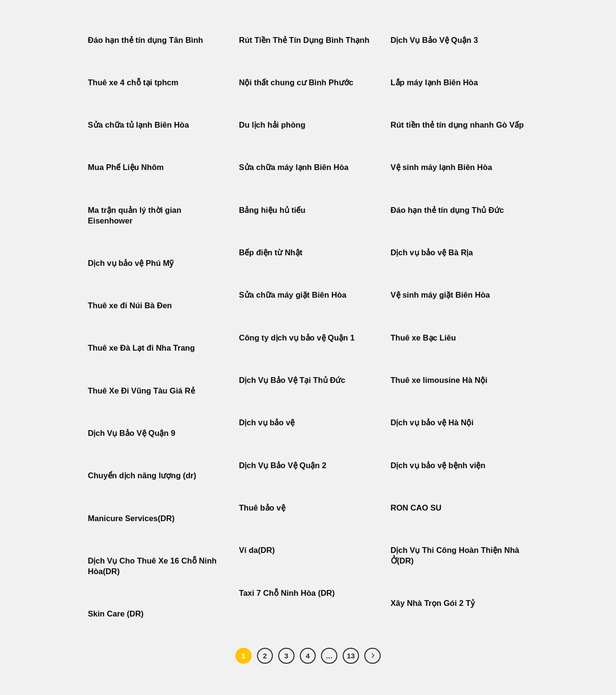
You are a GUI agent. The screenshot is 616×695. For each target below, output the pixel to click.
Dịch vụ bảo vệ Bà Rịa (432, 253)
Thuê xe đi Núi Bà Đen (130, 306)
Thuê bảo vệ (262, 508)
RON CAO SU (416, 508)
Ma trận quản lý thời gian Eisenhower (135, 216)
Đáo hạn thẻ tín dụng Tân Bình (146, 40)
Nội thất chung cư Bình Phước (296, 83)
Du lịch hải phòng (272, 125)
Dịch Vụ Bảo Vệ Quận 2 (283, 466)
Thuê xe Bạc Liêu (423, 338)
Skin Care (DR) (116, 614)
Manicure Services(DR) (131, 518)
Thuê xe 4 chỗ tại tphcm (133, 83)
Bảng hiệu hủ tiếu (272, 210)
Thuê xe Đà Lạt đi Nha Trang (141, 348)
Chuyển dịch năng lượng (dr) (142, 476)
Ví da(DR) (257, 550)
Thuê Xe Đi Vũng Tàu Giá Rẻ (141, 391)
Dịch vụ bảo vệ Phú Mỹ (131, 263)
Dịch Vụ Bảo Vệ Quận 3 (435, 40)
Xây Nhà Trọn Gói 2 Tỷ (433, 603)
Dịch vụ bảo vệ (267, 423)
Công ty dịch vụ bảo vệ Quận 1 (297, 338)
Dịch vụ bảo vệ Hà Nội (432, 423)
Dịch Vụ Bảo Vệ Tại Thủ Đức (292, 380)
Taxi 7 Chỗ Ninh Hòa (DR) (287, 593)
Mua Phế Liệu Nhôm (126, 167)
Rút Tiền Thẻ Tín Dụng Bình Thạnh (306, 40)
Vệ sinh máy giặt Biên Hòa (442, 295)
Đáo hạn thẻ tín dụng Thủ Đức (448, 210)
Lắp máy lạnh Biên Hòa (435, 83)
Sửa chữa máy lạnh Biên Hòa (294, 167)
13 (351, 656)
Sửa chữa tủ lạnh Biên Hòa (139, 125)
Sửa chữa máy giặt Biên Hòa (294, 295)
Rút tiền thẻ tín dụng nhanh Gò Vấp (457, 125)
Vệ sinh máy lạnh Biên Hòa (442, 167)
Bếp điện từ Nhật (271, 253)
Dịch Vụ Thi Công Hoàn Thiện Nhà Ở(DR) (455, 556)
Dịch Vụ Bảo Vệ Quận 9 (132, 433)
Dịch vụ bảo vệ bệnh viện (438, 466)
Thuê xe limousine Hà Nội (439, 380)
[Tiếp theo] (372, 656)
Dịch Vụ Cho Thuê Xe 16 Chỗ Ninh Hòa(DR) (153, 566)
